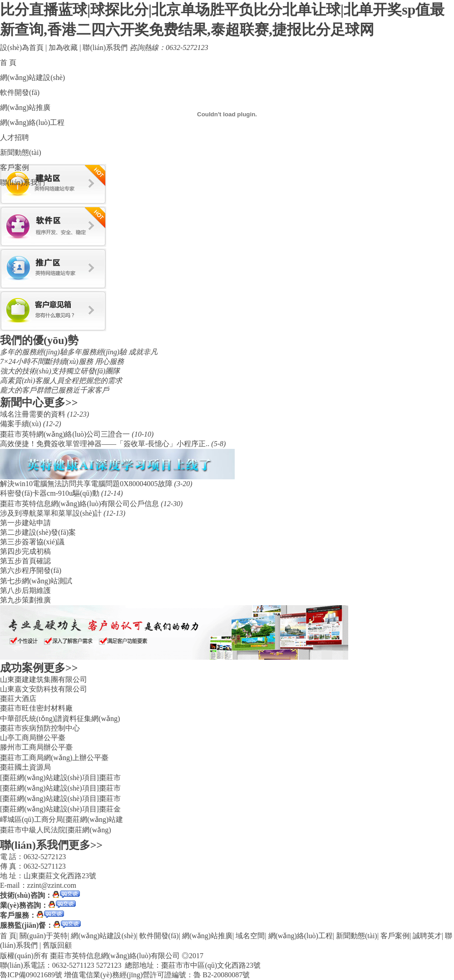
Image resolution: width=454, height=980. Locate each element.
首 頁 (8, 62)
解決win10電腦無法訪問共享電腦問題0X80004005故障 (87, 484)
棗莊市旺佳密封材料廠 (36, 708)
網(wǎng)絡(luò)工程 (32, 122)
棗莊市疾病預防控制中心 (40, 728)
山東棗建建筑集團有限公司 (44, 679)
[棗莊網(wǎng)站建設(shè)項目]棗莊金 (60, 809)
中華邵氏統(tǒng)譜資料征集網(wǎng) (60, 719)
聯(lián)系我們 (105, 47)
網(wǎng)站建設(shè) (32, 77)
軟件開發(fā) (20, 92)
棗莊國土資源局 (25, 767)
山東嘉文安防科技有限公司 (44, 689)
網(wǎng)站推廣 (25, 107)
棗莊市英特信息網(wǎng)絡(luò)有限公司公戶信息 (80, 504)
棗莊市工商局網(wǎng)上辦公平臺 (54, 758)
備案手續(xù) (22, 424)
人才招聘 (15, 137)
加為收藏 (63, 47)
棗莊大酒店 (18, 699)
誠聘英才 (427, 936)
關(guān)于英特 (44, 936)
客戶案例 (15, 167)
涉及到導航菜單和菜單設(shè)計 (52, 513)
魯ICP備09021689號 (31, 975)
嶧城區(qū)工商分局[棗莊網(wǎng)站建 (62, 819)
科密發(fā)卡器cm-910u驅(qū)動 (51, 493)
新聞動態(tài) (21, 152)
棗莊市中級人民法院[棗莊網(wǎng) (56, 830)
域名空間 (250, 936)
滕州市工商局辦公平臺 (36, 747)
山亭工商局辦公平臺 (33, 738)
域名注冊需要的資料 (34, 414)
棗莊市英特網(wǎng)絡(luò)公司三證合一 (66, 434)
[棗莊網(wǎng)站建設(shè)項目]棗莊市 (60, 778)
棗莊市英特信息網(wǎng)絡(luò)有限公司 (115, 956)
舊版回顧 (57, 945)
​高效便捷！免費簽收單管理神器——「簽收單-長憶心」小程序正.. (106, 444)
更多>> (61, 403)
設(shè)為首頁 (22, 47)
